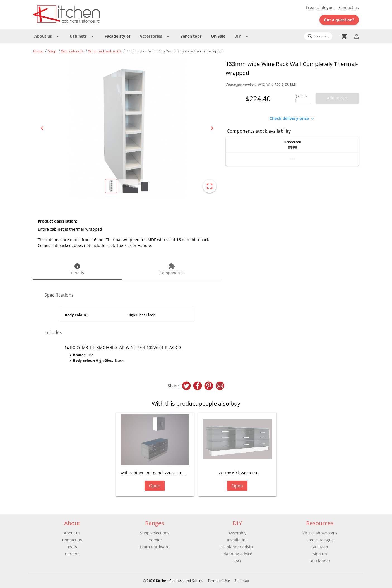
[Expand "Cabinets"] (83, 36)
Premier (155, 540)
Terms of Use (219, 581)
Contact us (348, 7)
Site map (242, 581)
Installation (237, 540)
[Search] (318, 36)
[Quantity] (303, 99)
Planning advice (237, 554)
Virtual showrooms (320, 533)
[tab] (78, 270)
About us (72, 533)
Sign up (320, 554)
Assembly (237, 533)
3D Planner (320, 561)
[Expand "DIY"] (242, 36)
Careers (72, 554)
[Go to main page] (87, 15)
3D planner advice (237, 547)
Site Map (320, 547)
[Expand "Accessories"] (155, 36)
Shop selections (155, 533)
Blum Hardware (155, 547)
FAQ (237, 561)
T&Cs (72, 547)
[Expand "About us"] (48, 36)
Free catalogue (320, 7)
